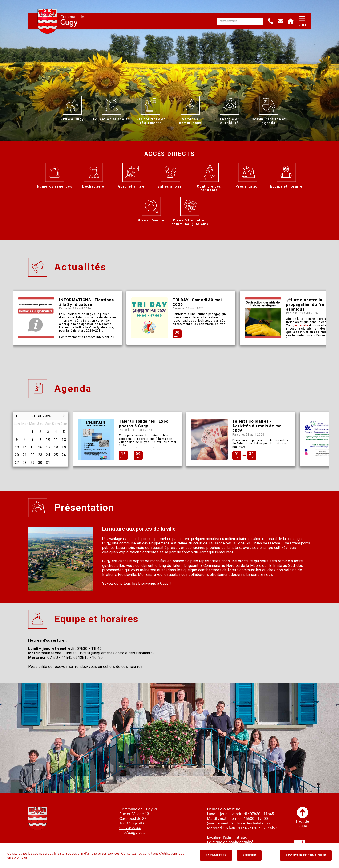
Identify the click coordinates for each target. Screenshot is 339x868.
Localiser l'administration (228, 837)
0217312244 (130, 828)
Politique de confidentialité (230, 842)
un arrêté (302, 325)
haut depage (303, 817)
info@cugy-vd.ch (133, 833)
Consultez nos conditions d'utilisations (149, 854)
